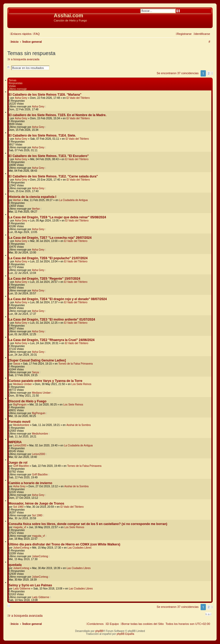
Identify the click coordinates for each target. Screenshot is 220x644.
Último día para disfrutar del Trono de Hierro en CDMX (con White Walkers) (65, 544)
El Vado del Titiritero (78, 98)
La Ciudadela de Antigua (73, 200)
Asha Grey (21, 98)
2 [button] (209, 73)
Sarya (17, 364)
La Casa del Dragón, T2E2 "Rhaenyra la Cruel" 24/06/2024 (52, 340)
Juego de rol (18, 463)
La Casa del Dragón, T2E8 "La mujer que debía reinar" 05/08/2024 (57, 217)
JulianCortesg (21, 548)
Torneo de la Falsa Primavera (76, 364)
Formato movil (20, 422)
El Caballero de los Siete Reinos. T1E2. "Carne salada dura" (53, 176)
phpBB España (125, 634)
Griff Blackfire (21, 466)
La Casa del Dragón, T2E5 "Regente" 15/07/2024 (44, 279)
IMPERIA (15, 442)
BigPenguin (20, 405)
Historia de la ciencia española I (32, 197)
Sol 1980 (18, 507)
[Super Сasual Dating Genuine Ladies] (37, 360)
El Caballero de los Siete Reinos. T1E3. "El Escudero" (49, 156)
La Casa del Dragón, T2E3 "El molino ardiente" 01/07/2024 (52, 320)
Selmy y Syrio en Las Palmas (30, 585)
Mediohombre (21, 425)
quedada (15, 565)
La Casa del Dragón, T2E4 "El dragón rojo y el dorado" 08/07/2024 (58, 299)
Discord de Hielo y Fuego (28, 401)
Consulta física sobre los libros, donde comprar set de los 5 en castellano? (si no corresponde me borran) (88, 524)
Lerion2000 (20, 445)
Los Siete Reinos (82, 384)
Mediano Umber (22, 384)
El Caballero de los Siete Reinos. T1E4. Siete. (42, 136)
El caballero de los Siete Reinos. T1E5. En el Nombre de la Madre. (58, 115)
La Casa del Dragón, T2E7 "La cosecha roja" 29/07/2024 (50, 238)
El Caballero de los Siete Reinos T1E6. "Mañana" (45, 95)
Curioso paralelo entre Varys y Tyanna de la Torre (45, 381)
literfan (17, 200)
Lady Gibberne (22, 589)
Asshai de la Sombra (78, 425)
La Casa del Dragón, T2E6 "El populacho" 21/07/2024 (48, 258)
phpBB (99, 631)
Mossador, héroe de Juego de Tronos (36, 504)
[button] (212, 73)
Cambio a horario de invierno (30, 483)
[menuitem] (36, 34)
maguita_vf (20, 527)
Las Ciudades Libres (80, 548)
